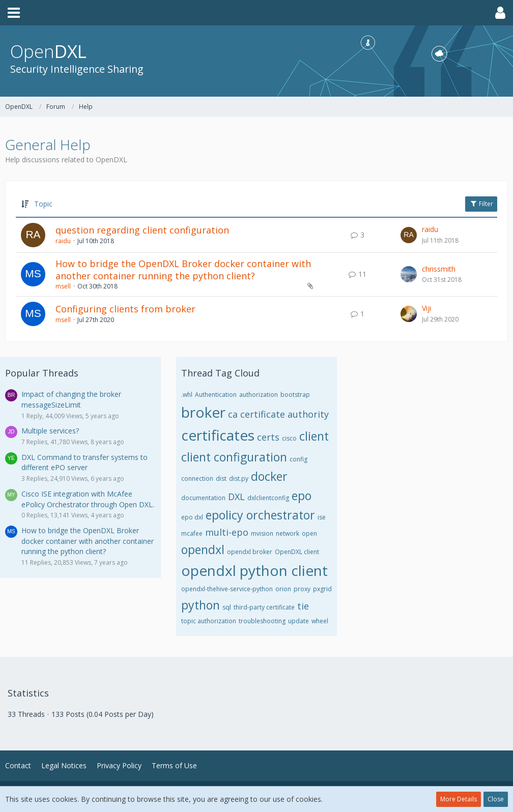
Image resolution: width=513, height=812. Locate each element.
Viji (426, 308)
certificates (218, 435)
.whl (187, 395)
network (288, 533)
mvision (262, 533)
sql (227, 607)
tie (303, 606)
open (309, 533)
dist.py (239, 478)
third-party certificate (264, 607)
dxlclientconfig (268, 498)
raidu (63, 241)
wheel (320, 621)
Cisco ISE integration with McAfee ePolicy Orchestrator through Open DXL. (88, 499)
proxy (302, 589)
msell (63, 286)
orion (283, 589)
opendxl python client (254, 570)
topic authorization (209, 621)
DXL (236, 497)
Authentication (216, 395)
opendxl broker (250, 552)
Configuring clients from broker (125, 309)
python (201, 605)
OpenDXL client (297, 552)
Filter (481, 204)
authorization (259, 395)
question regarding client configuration (142, 230)
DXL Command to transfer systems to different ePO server (84, 462)
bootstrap (295, 395)
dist (221, 478)
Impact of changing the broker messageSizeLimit (71, 399)
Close (496, 799)
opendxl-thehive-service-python (227, 589)
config (298, 459)
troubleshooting (262, 621)
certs (268, 437)
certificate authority (284, 414)
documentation (203, 498)
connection (197, 478)
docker (269, 476)
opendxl (203, 549)
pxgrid (322, 589)
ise (322, 517)
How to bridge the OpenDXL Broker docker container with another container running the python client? (183, 270)
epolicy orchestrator (260, 515)
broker (203, 412)
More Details (459, 799)
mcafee (192, 533)
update (298, 621)
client (314, 436)
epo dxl (192, 517)
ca (233, 414)
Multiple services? (50, 431)
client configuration (234, 457)
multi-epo (227, 532)
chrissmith (439, 269)
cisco (289, 438)
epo (302, 496)
